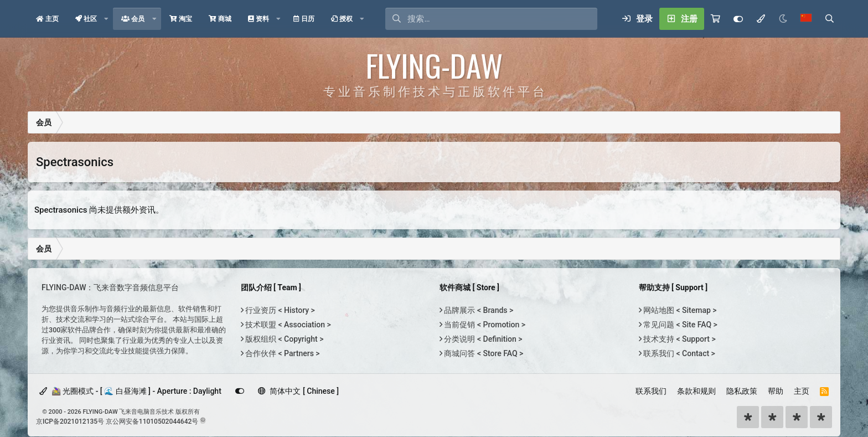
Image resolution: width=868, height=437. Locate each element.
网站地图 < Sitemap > (679, 310)
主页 (802, 391)
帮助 (776, 391)
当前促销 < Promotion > (484, 325)
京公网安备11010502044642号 (152, 421)
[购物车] (715, 19)
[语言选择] (806, 19)
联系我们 (651, 391)
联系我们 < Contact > (678, 353)
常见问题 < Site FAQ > (680, 325)
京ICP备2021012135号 (70, 421)
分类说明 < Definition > (482, 339)
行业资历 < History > (279, 310)
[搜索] (502, 19)
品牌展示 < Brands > (478, 310)
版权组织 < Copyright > (284, 339)
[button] (106, 19)
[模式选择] (761, 19)
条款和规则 (696, 391)
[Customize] (738, 19)
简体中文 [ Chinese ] (298, 391)
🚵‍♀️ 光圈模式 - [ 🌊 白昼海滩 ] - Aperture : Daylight (130, 391)
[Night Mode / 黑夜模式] (783, 19)
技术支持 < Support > (679, 339)
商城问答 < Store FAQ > (483, 353)
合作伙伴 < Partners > (282, 353)
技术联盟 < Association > (287, 325)
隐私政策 (742, 391)
